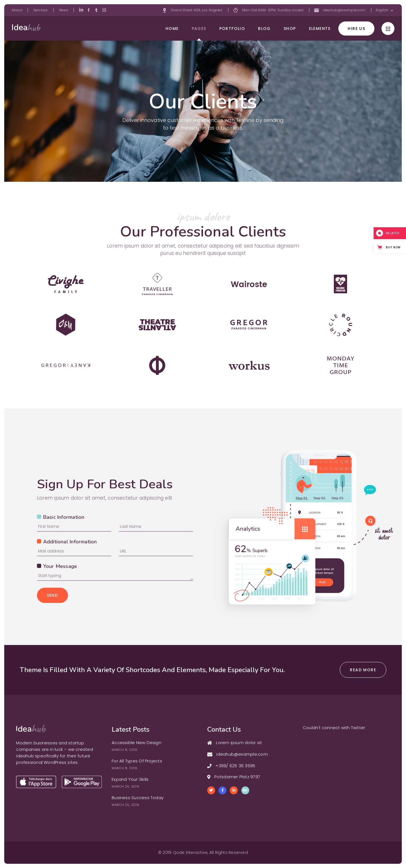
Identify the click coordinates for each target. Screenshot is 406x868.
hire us (356, 29)
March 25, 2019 (125, 786)
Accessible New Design (136, 743)
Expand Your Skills (130, 779)
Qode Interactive (190, 852)
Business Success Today (138, 798)
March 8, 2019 (124, 750)
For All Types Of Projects (137, 761)
